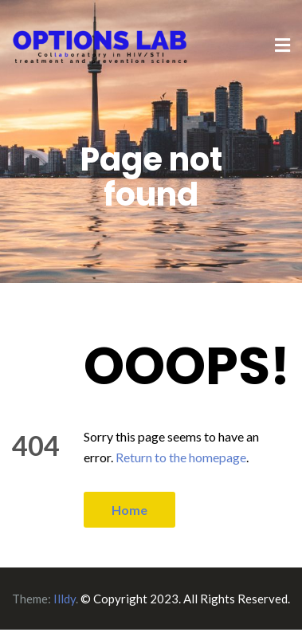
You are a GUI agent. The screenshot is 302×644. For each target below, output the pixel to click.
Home (129, 510)
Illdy (65, 599)
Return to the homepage (181, 457)
